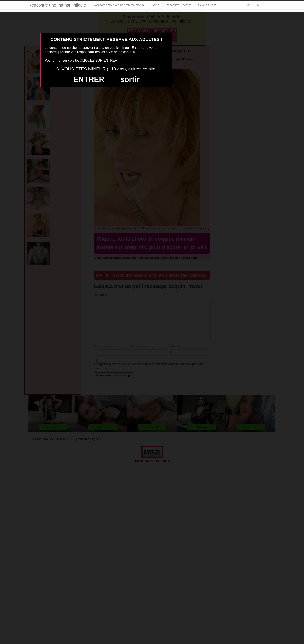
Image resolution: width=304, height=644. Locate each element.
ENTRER (89, 79)
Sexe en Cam (207, 5)
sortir (130, 79)
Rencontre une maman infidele (57, 5)
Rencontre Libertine (179, 5)
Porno (155, 5)
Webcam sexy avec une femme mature (119, 5)
